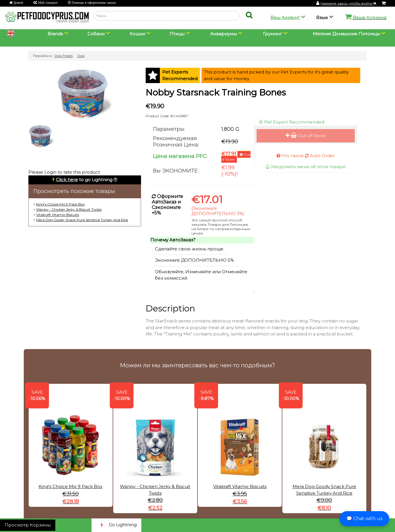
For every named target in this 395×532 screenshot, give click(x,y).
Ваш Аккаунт (285, 18)
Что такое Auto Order (306, 156)
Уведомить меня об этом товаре (306, 167)
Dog (81, 56)
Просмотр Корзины (28, 525)
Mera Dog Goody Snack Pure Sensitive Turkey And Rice (82, 220)
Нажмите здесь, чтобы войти (349, 3)
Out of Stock (306, 136)
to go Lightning (84, 180)
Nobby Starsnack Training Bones (216, 92)
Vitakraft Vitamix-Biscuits (58, 215)
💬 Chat (364, 519)
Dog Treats (64, 56)
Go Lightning (116, 525)
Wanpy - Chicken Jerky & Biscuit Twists (69, 209)
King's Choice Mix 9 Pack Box (60, 204)
